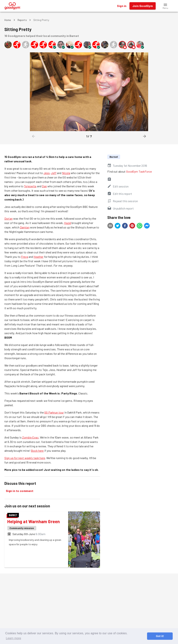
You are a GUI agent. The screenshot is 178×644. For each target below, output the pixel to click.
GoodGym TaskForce (139, 171)
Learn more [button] (13, 638)
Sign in (122, 6)
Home (8, 20)
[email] (110, 226)
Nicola (66, 173)
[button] (165, 6)
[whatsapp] (140, 226)
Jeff (54, 173)
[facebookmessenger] (147, 226)
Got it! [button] (160, 636)
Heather (38, 257)
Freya (25, 257)
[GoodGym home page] (13, 5)
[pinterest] (132, 226)
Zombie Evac (30, 437)
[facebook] (125, 226)
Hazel (68, 223)
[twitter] (118, 226)
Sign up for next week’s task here (25, 458)
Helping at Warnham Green (34, 521)
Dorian (9, 218)
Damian (25, 227)
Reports (22, 20)
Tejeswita (30, 186)
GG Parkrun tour (54, 412)
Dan (44, 186)
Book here (37, 451)
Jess (47, 173)
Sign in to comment (20, 491)
